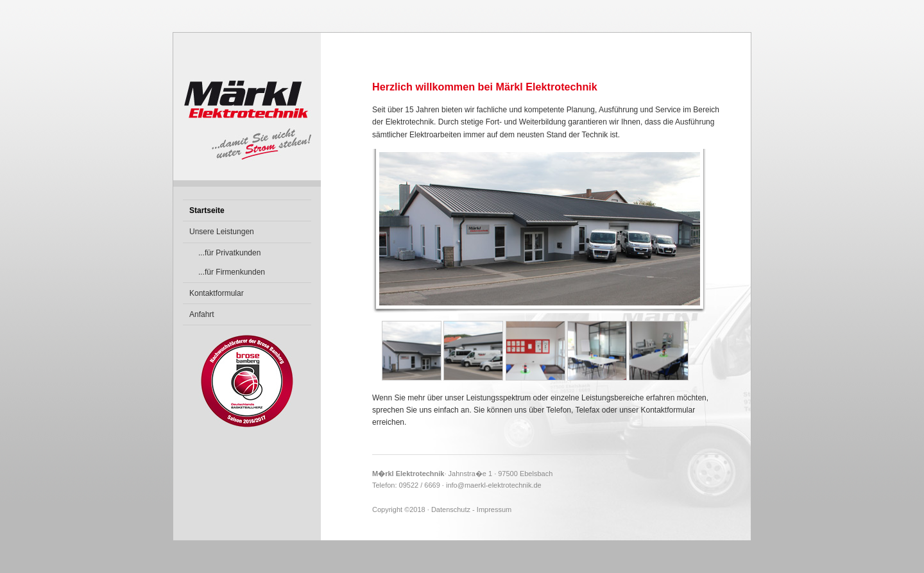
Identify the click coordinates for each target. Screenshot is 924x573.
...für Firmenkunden (232, 272)
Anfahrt (202, 314)
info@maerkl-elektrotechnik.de (494, 485)
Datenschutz (451, 509)
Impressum (494, 509)
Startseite (207, 210)
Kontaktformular (217, 293)
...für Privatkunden (229, 253)
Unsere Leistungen (222, 232)
